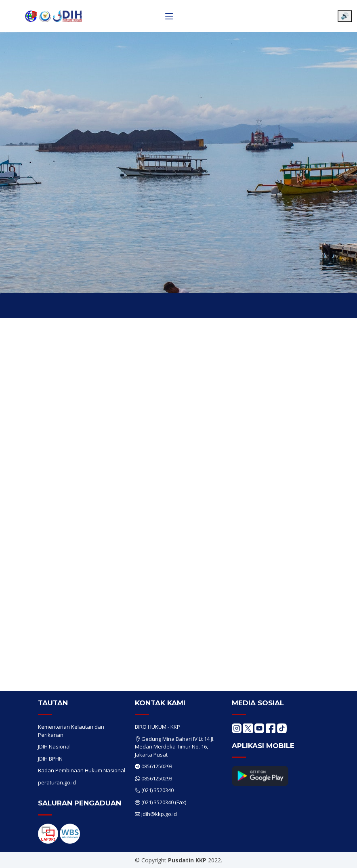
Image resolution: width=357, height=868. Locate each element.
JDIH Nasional (54, 746)
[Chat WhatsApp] (339, 855)
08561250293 (157, 766)
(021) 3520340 (157, 790)
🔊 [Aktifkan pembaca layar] (345, 16)
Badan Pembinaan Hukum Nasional (82, 770)
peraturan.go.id (57, 782)
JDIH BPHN (50, 759)
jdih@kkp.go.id (159, 814)
